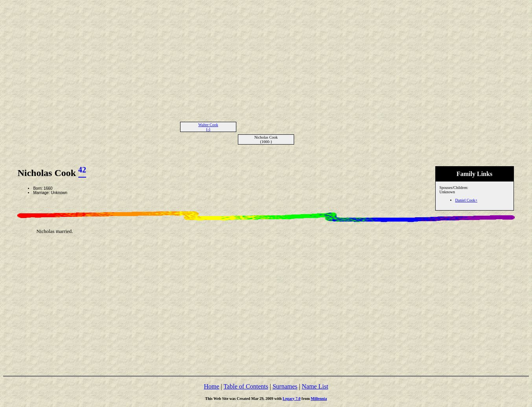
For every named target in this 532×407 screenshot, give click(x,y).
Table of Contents (246, 386)
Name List (315, 386)
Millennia (319, 399)
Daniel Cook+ (466, 200)
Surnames (285, 386)
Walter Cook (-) (208, 127)
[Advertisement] (266, 58)
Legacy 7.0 (292, 399)
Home (211, 386)
